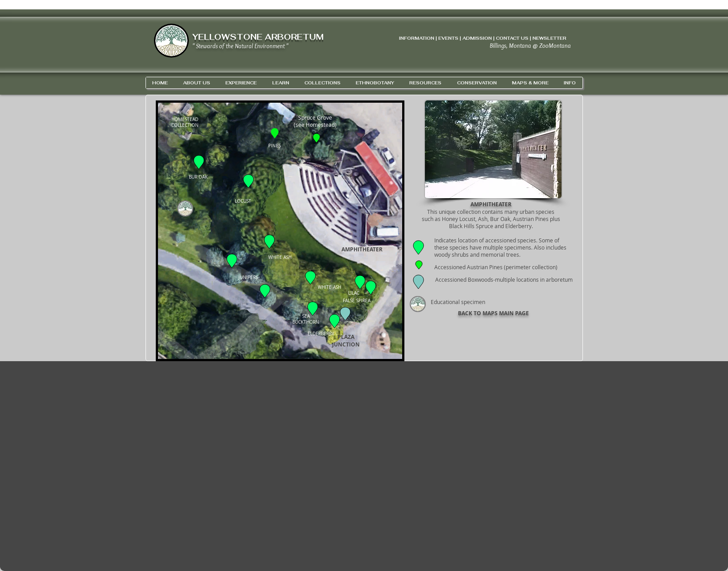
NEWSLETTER (549, 38)
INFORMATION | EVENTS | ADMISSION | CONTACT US (464, 38)
